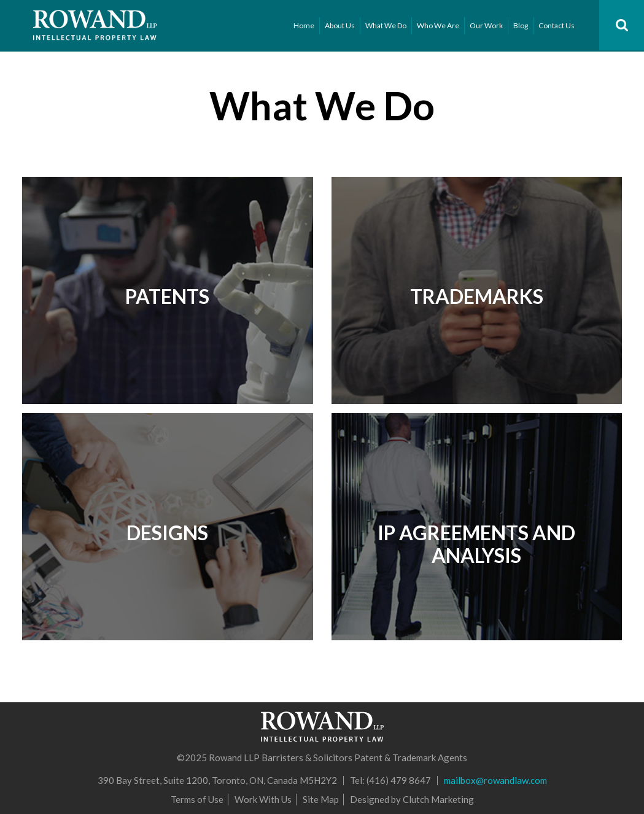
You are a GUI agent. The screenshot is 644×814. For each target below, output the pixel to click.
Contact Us (557, 25)
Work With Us (263, 799)
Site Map (321, 799)
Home (304, 25)
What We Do (386, 25)
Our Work (486, 25)
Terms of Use (197, 799)
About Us (340, 25)
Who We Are (438, 25)
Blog (521, 25)
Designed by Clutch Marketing (412, 799)
